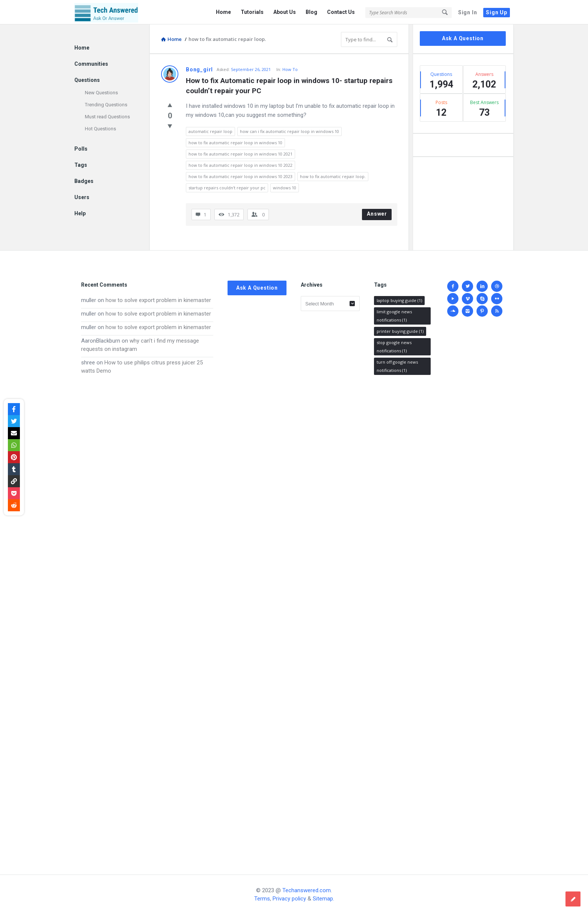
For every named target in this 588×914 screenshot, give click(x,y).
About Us (285, 12)
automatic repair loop (210, 131)
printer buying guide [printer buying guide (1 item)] (400, 331)
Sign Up (497, 12)
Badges (84, 181)
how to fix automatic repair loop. (333, 176)
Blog (311, 12)
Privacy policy (289, 899)
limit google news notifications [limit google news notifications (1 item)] (394, 316)
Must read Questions (107, 117)
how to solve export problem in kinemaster (158, 300)
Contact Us (341, 12)
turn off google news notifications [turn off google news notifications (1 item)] (397, 366)
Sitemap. (323, 899)
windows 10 (285, 188)
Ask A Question (463, 38)
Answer (377, 214)
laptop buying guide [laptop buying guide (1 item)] (399, 300)
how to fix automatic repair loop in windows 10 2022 (240, 165)
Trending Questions (106, 105)
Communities (91, 64)
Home (223, 12)
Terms (262, 899)
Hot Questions (100, 129)
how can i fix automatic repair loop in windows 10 (289, 131)
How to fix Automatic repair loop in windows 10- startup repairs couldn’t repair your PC (290, 86)
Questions (87, 80)
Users (82, 197)
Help (80, 213)
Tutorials (252, 12)
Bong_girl (199, 69)
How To (290, 69)
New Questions (101, 93)
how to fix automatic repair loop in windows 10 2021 (240, 154)
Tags (81, 165)
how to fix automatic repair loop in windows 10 (235, 143)
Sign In (468, 12)
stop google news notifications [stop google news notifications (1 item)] (394, 347)
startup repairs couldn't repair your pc (227, 188)
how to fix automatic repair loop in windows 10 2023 (240, 176)
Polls (81, 149)
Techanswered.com (307, 890)
